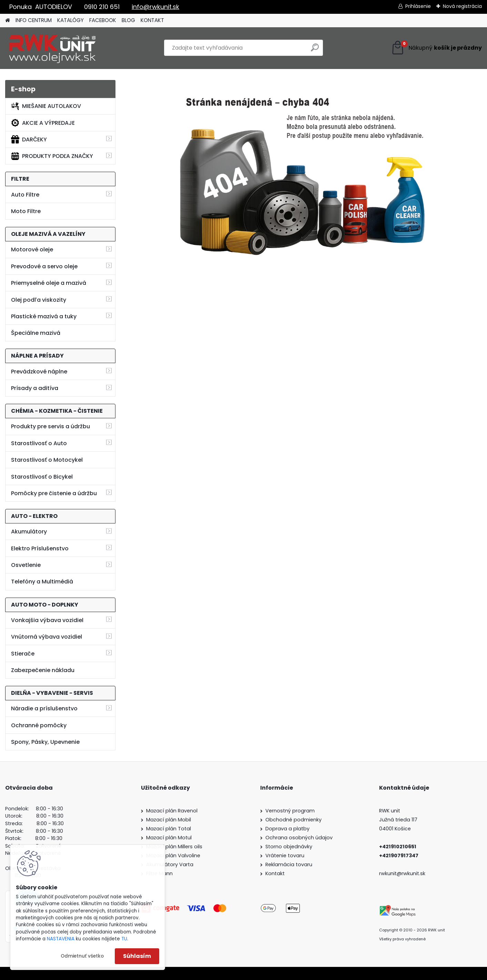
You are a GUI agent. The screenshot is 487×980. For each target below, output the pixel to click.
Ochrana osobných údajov (299, 838)
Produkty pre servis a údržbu (50, 426)
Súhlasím (137, 956)
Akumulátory (29, 532)
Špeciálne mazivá (36, 333)
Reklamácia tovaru (289, 864)
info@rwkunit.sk (155, 7)
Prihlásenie (418, 6)
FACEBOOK (103, 20)
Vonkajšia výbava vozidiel (47, 620)
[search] (315, 50)
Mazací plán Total (169, 829)
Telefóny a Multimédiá (42, 582)
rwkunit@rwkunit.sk (402, 873)
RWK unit (390, 811)
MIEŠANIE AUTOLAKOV (46, 106)
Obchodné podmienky (293, 820)
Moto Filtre (26, 211)
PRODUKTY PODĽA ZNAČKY (52, 156)
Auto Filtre (25, 195)
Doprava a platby (287, 829)
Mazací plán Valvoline (173, 856)
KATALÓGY (70, 20)
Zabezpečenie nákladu (43, 670)
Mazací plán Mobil (169, 820)
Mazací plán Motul (169, 838)
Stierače (23, 654)
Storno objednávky (289, 847)
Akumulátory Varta (170, 864)
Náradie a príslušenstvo (44, 708)
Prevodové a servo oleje (44, 266)
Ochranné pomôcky (39, 725)
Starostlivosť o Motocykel (47, 460)
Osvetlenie (26, 565)
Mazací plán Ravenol (172, 811)
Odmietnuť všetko (82, 956)
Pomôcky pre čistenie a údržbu (54, 493)
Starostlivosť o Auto (39, 443)
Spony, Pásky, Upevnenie (45, 742)
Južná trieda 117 (399, 820)
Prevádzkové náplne (39, 372)
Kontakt (275, 873)
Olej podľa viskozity (39, 300)
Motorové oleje (32, 249)
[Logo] (53, 48)
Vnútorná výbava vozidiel (47, 637)
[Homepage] (8, 21)
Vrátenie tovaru (285, 856)
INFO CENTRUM (34, 20)
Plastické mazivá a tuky (44, 316)
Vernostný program (290, 811)
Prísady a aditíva (35, 388)
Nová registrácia (462, 6)
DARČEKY (29, 139)
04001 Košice (395, 829)
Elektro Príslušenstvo (40, 548)
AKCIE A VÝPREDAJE (43, 123)
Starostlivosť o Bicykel (42, 477)
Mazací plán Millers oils (174, 847)
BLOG (128, 20)
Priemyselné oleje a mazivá (49, 283)
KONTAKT (152, 20)
